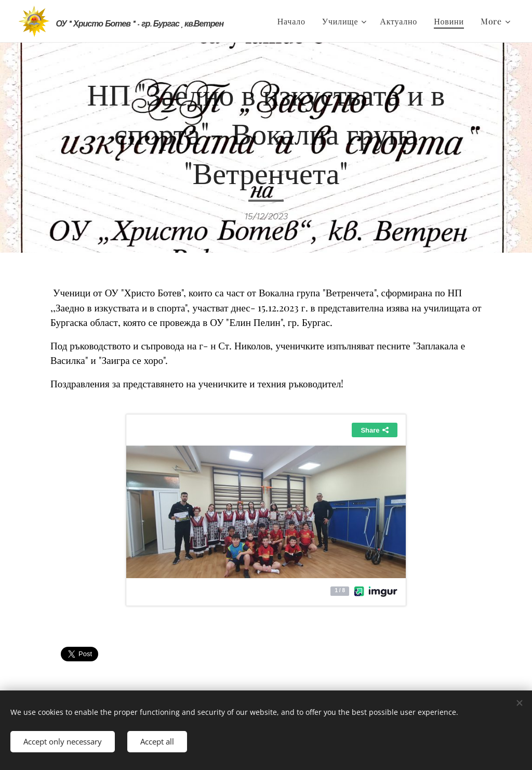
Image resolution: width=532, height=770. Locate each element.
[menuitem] (294, 21)
